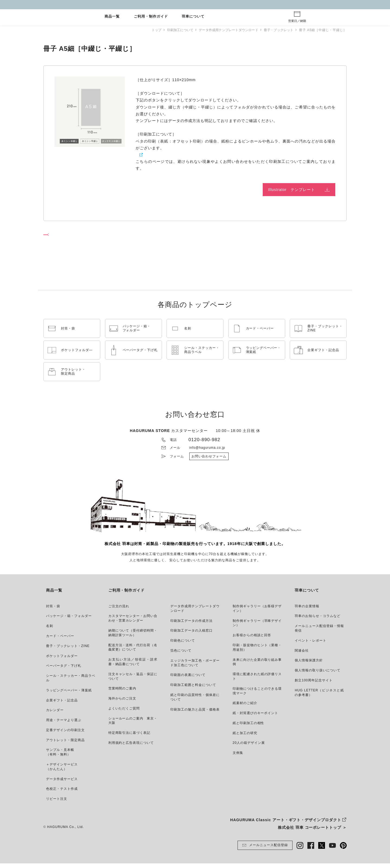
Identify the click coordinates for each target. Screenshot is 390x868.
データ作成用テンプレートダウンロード (225, 30)
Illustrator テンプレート (292, 190)
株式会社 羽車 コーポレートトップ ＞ (312, 832)
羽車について (193, 17)
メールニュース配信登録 (265, 850)
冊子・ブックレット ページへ (74, 236)
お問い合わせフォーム (209, 461)
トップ (149, 30)
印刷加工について (174, 30)
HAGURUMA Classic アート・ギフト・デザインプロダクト (286, 824)
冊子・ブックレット (278, 30)
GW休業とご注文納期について (195, 4)
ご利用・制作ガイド (151, 17)
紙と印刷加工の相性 (154, 155)
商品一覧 (112, 17)
